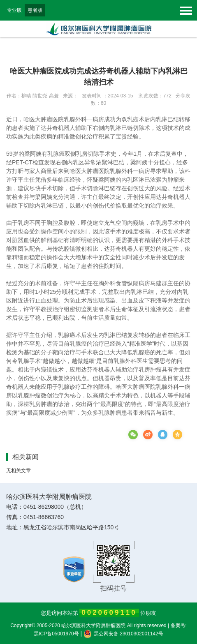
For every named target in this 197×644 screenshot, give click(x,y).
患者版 (35, 10)
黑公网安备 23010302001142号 (123, 634)
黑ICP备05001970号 (56, 634)
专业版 (14, 10)
